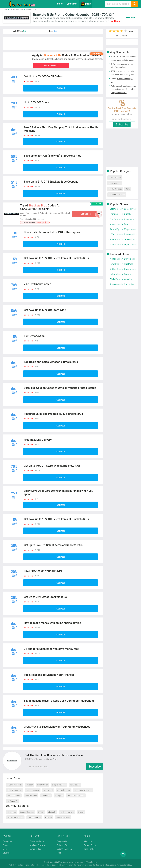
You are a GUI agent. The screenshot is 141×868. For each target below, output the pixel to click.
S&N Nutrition (43, 785)
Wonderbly (12, 812)
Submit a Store (63, 845)
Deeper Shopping (27, 812)
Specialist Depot (31, 796)
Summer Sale (36, 849)
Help (59, 853)
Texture (81, 812)
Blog (5, 849)
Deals (86, 4)
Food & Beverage (115, 189)
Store (128, 189)
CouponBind (56, 865)
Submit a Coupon (64, 849)
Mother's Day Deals (38, 845)
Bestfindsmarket (14, 796)
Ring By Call (48, 790)
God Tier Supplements (76, 796)
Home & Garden (115, 183)
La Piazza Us (13, 801)
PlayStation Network (15, 818)
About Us (88, 841)
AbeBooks (52, 812)
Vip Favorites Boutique (83, 790)
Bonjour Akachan (59, 785)
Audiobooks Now (67, 812)
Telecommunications (117, 195)
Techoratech (75, 785)
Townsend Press (34, 818)
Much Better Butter (15, 785)
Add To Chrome (50, 65)
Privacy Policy (90, 845)
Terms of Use (90, 849)
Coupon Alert (63, 841)
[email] (64, 767)
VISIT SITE (130, 18)
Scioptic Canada (33, 790)
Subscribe (95, 767)
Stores (60, 4)
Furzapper (59, 796)
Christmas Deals (37, 841)
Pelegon (30, 785)
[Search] (134, 4)
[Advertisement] (53, 43)
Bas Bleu (48, 818)
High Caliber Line (64, 790)
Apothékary (46, 796)
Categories (72, 4)
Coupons (7, 853)
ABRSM (41, 812)
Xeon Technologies (15, 790)
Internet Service (115, 178)
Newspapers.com (63, 818)
